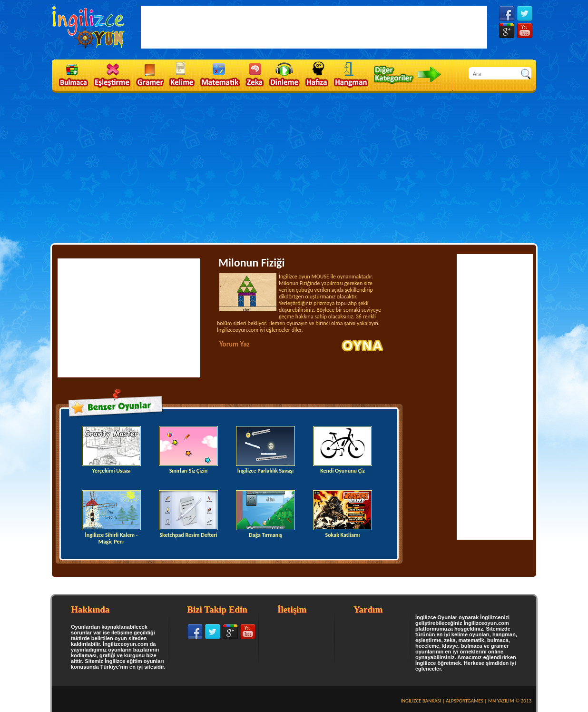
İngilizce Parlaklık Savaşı (265, 450)
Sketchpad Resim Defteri (188, 514)
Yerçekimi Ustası (111, 450)
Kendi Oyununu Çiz (343, 450)
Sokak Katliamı (343, 514)
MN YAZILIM (501, 701)
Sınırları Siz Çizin (188, 450)
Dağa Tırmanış (265, 514)
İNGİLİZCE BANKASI (421, 701)
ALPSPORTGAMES (465, 701)
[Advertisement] (294, 165)
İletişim (292, 609)
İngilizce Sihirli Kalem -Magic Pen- (111, 518)
